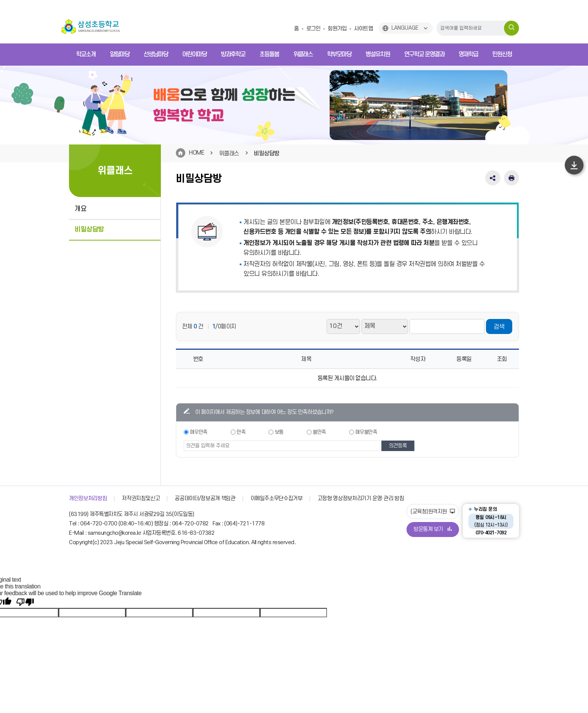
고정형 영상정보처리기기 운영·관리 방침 (361, 499)
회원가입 (337, 29)
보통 (279, 432)
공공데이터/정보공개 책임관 (205, 499)
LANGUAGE (405, 28)
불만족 (319, 432)
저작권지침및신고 (141, 499)
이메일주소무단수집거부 (277, 499)
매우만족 (199, 432)
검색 (499, 327)
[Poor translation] (25, 602)
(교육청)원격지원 (433, 512)
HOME (196, 153)
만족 (241, 432)
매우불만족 (366, 432)
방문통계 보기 (433, 529)
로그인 (313, 29)
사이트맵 (363, 29)
